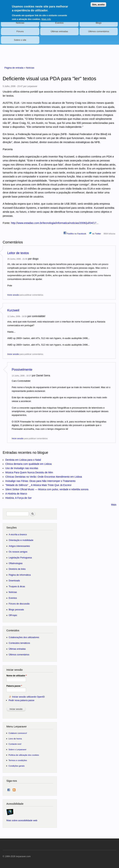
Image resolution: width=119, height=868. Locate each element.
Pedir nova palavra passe (22, 700)
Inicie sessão (13, 295)
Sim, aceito (98, 2)
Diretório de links (17, 569)
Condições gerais (17, 766)
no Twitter (95, 233)
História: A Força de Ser (18, 498)
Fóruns (20, 31)
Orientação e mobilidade (21, 540)
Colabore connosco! (18, 733)
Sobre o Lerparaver (18, 749)
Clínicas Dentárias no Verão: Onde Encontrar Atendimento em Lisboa (44, 477)
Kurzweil (13, 310)
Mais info (46, 17)
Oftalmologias (16, 563)
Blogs (99, 23)
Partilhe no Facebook (75, 233)
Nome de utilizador (17, 676)
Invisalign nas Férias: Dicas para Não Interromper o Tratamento (40, 481)
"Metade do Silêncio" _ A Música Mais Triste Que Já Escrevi (38, 485)
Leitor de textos (18, 253)
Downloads (14, 581)
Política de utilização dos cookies (24, 755)
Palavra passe (14, 686)
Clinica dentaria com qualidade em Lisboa (28, 464)
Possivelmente (22, 370)
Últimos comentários (99, 31)
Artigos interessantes (19, 546)
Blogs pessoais (16, 610)
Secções (11, 528)
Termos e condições (18, 760)
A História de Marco (16, 494)
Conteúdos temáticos (19, 643)
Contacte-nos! (15, 744)
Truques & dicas (17, 586)
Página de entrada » (15, 68)
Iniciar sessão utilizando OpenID (28, 697)
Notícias (20, 23)
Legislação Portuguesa (20, 558)
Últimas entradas (59, 31)
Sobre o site (20, 40)
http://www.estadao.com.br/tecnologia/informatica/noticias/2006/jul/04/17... (55, 223)
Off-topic (13, 615)
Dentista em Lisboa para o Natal (23, 460)
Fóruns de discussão (19, 604)
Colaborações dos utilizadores (24, 637)
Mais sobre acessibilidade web (22, 820)
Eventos (59, 23)
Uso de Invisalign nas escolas (22, 468)
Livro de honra (15, 739)
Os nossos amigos (18, 552)
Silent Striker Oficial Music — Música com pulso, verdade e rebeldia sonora (47, 489)
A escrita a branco (18, 534)
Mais (114, 505)
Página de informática (20, 575)
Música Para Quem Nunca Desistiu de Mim (29, 472)
